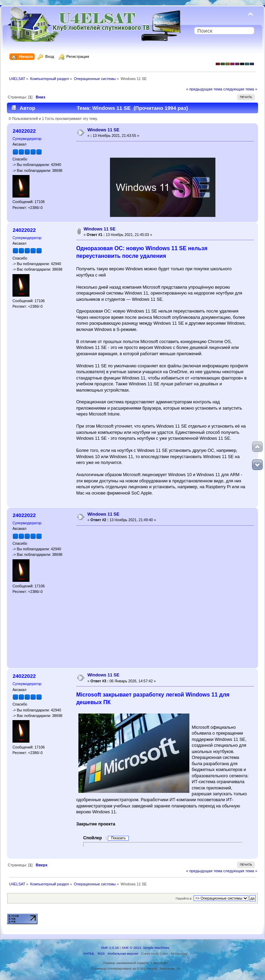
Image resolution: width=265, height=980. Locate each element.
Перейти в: (184, 898)
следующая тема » (240, 89)
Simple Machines (156, 948)
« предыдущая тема (204, 89)
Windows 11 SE (103, 130)
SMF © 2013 (131, 948)
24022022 (24, 131)
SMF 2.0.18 (110, 948)
